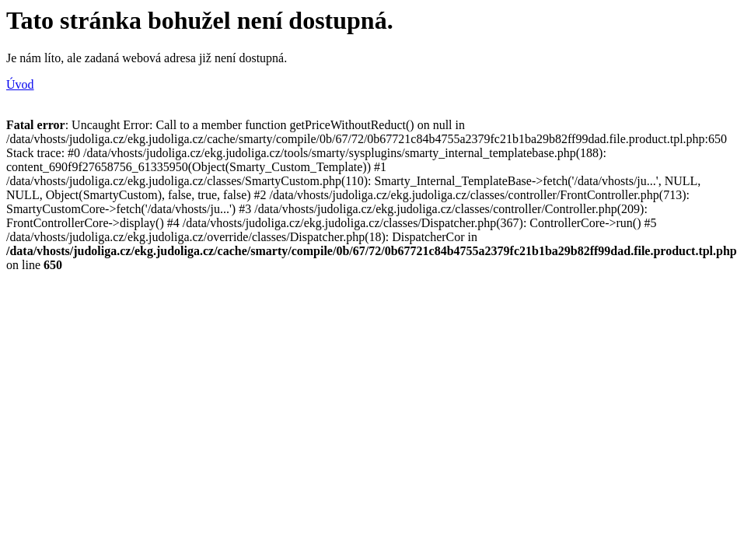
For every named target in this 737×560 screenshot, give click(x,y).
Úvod (20, 84)
